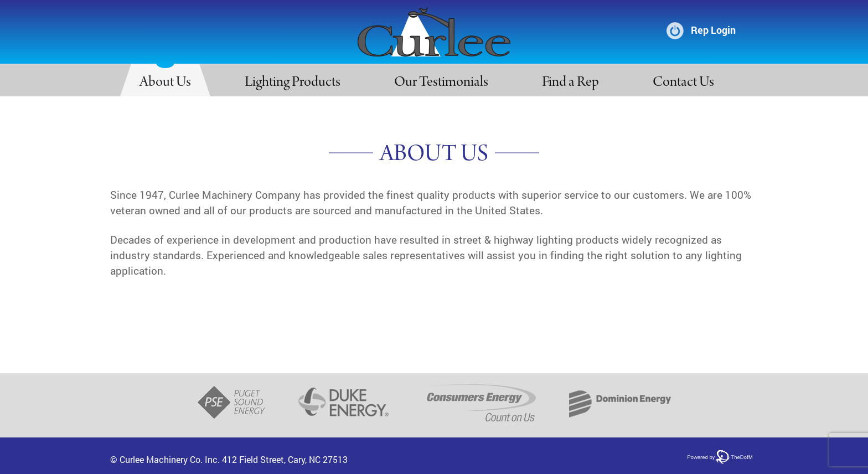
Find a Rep (570, 83)
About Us (165, 83)
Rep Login (713, 30)
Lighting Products (293, 83)
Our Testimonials (441, 83)
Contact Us (683, 83)
